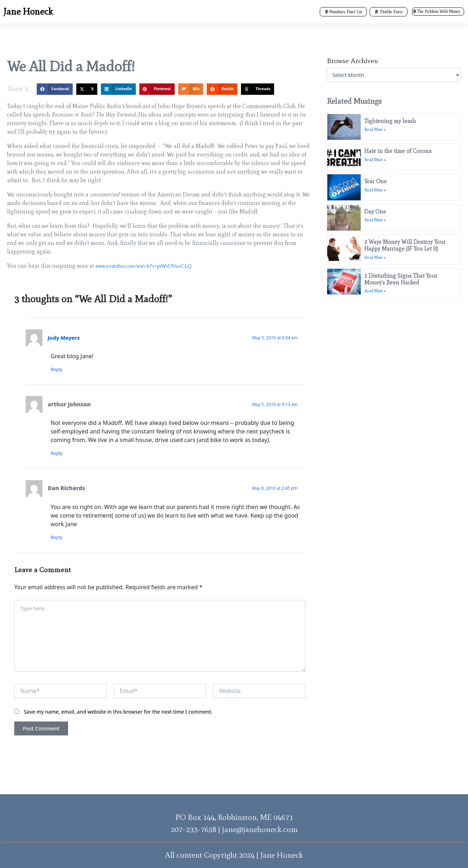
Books (204, 12)
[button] (171, 12)
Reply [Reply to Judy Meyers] (60, 370)
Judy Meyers (65, 338)
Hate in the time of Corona (400, 148)
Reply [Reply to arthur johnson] (60, 454)
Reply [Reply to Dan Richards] (60, 539)
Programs (241, 12)
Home (142, 12)
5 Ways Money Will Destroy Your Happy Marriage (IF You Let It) (407, 231)
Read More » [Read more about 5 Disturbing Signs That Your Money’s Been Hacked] (377, 277)
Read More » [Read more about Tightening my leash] (377, 129)
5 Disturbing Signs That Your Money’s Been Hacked (403, 265)
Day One (377, 201)
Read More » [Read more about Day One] (377, 210)
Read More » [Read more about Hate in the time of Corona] (377, 156)
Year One (377, 174)
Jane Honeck (25, 12)
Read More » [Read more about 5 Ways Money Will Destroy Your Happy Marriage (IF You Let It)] (377, 243)
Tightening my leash (392, 121)
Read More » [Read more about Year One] (377, 183)
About (171, 12)
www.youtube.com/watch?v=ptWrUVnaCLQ (148, 266)
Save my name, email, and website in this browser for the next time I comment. (118, 720)
